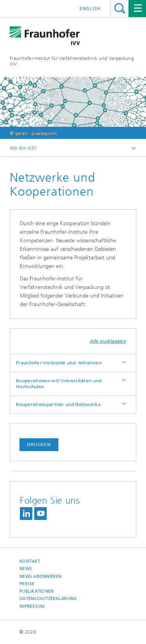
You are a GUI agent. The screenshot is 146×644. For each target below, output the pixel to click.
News (26, 569)
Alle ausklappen (108, 341)
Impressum (32, 606)
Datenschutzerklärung (48, 599)
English (90, 9)
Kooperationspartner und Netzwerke (58, 404)
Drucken (39, 444)
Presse (27, 584)
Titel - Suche (120, 8)
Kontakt (30, 561)
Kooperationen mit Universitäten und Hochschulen (59, 384)
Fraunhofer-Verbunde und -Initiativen (59, 363)
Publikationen (37, 591)
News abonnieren (40, 577)
